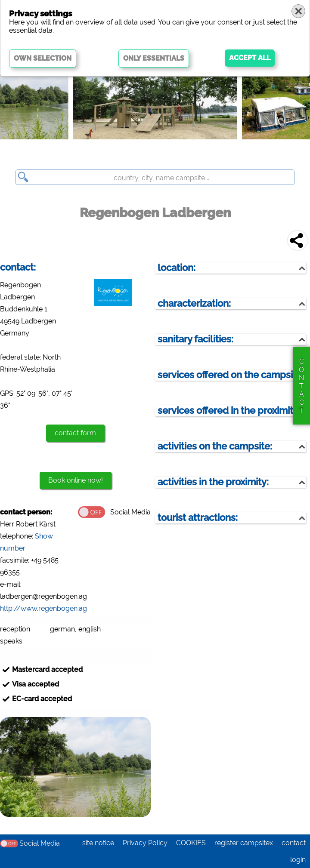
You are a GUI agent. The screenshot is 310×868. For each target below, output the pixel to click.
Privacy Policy (145, 843)
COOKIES (191, 843)
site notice (98, 843)
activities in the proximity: (213, 482)
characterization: (194, 303)
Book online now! (76, 480)
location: (177, 268)
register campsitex (244, 843)
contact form (75, 433)
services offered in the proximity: (229, 411)
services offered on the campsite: (231, 375)
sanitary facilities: (195, 339)
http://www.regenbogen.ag (43, 608)
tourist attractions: (198, 518)
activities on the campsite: (215, 446)
